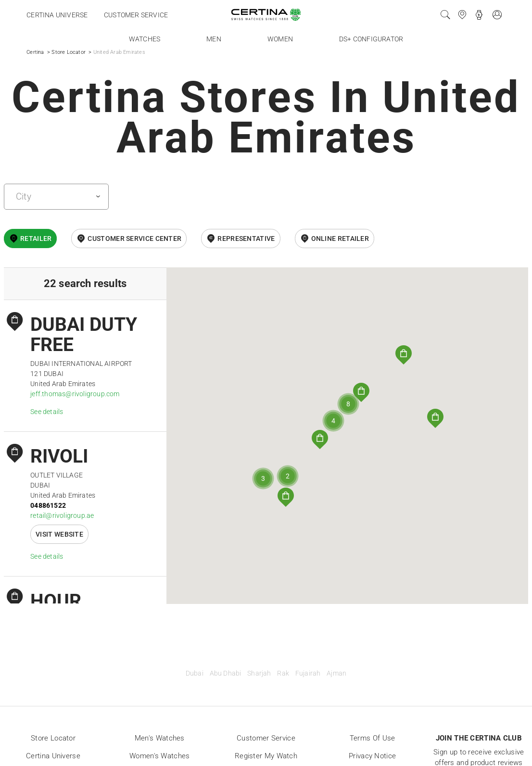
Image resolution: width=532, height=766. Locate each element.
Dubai (195, 673)
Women (280, 39)
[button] (320, 440)
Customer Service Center (134, 239)
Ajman (336, 673)
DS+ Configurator (371, 39)
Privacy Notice (372, 756)
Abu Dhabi (226, 673)
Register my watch (266, 756)
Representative (246, 239)
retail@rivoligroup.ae (62, 515)
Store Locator (69, 52)
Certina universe (57, 15)
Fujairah (308, 673)
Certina (35, 52)
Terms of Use (373, 738)
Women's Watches (160, 756)
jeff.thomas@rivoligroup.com (75, 394)
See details (47, 412)
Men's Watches (160, 738)
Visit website (59, 534)
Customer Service (266, 738)
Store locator (53, 738)
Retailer (36, 239)
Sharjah (259, 673)
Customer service (136, 15)
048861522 (48, 505)
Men (214, 39)
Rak (283, 673)
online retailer (340, 239)
